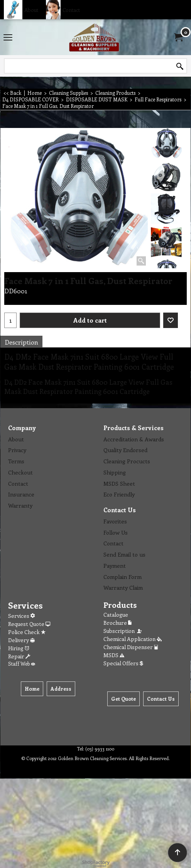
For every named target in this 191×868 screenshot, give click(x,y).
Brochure (117, 623)
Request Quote (29, 624)
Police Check (27, 632)
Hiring (19, 648)
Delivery (21, 640)
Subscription (123, 631)
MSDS (114, 655)
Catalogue (116, 615)
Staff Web (22, 664)
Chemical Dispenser (131, 647)
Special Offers (123, 663)
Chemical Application (133, 639)
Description (21, 342)
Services (21, 616)
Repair (19, 656)
